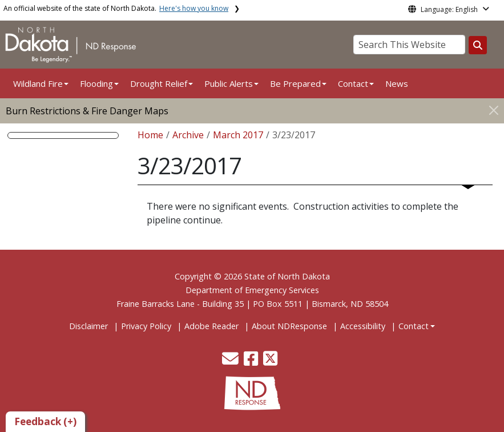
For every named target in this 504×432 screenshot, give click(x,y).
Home (150, 135)
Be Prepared (295, 83)
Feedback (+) (45, 421)
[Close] (494, 110)
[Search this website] (478, 45)
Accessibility (363, 326)
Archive (188, 135)
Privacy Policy (146, 326)
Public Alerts (229, 83)
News (397, 83)
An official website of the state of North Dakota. (116, 8)
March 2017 (238, 135)
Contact (414, 326)
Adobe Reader (211, 326)
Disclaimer (88, 326)
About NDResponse (289, 326)
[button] (231, 361)
